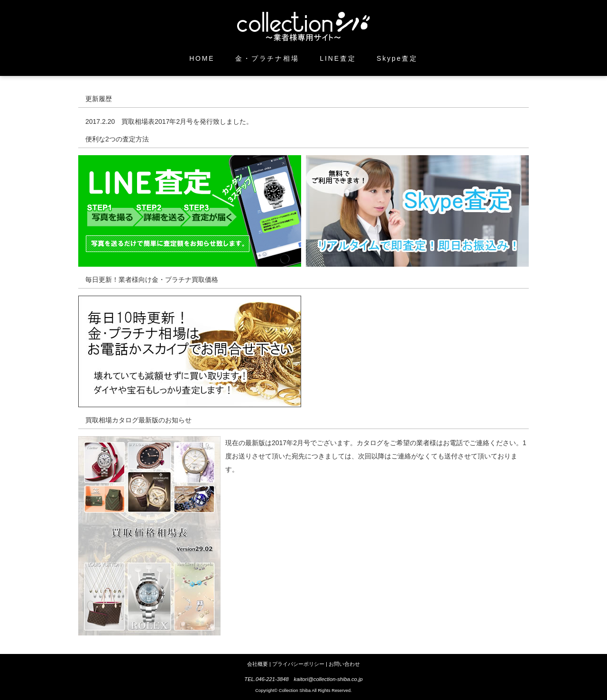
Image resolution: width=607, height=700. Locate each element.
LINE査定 (338, 58)
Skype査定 (397, 58)
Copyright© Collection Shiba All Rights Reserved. (303, 691)
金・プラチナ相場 (267, 58)
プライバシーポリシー (298, 664)
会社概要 (258, 664)
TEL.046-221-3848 (266, 679)
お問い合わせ (344, 664)
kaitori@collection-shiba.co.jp (328, 679)
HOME (202, 58)
